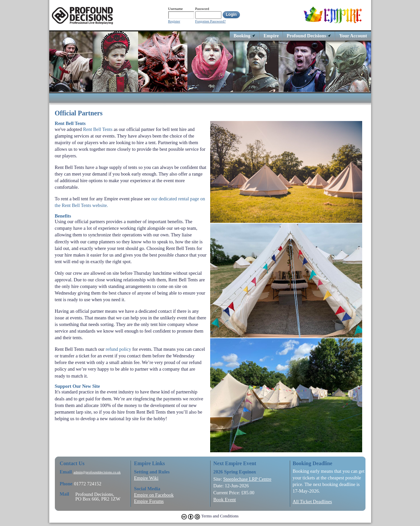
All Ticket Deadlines (312, 502)
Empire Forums (149, 501)
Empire (271, 36)
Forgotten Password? (210, 21)
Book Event (225, 500)
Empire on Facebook (154, 495)
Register (174, 21)
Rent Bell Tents (98, 129)
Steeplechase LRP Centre (247, 479)
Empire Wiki (146, 478)
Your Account (353, 36)
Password (202, 9)
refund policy (118, 349)
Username (176, 9)
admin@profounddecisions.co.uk (97, 472)
